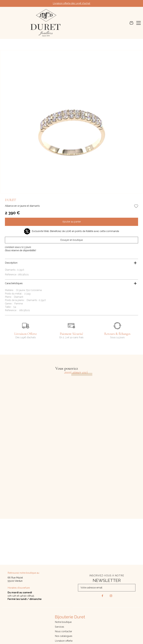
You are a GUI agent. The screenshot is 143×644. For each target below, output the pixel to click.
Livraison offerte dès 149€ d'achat (71, 3)
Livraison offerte (64, 641)
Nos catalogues (64, 636)
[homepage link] (46, 23)
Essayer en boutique (72, 240)
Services (59, 627)
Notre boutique (63, 622)
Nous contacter (63, 631)
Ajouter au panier (72, 222)
